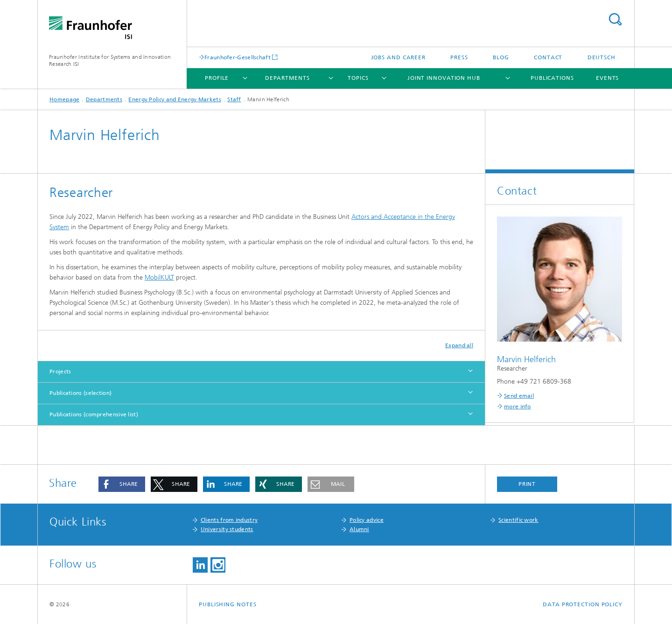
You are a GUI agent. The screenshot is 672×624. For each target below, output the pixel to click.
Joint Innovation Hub (444, 78)
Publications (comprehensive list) (94, 414)
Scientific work (518, 520)
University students (227, 529)
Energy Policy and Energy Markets (175, 99)
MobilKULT (159, 277)
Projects (60, 372)
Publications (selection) (80, 393)
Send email (519, 396)
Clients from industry (229, 520)
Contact (548, 57)
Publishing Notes (227, 604)
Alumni (359, 529)
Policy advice (367, 520)
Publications (552, 78)
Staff (234, 99)
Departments (287, 78)
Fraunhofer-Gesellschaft (238, 57)
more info (518, 407)
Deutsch (602, 57)
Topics (358, 78)
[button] (122, 484)
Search (615, 19)
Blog (501, 57)
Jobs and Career (399, 57)
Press (459, 57)
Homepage (64, 99)
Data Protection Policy (583, 604)
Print (527, 484)
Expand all (459, 345)
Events (607, 78)
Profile (217, 78)
